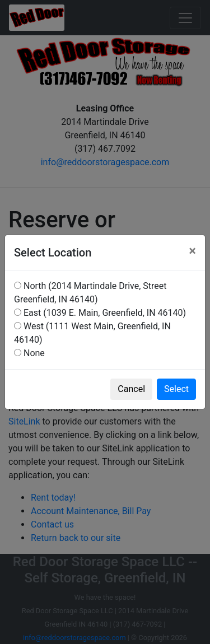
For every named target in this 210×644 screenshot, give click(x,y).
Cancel (131, 389)
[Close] (192, 251)
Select (176, 389)
